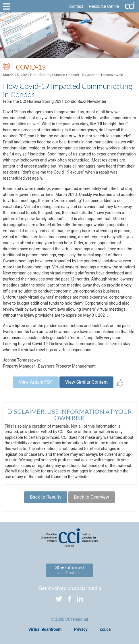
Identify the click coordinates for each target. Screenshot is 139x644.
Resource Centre (104, 6)
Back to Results (46, 497)
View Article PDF (36, 382)
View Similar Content (86, 382)
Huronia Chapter (66, 75)
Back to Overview (92, 497)
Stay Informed (69, 570)
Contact (76, 6)
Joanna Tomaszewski (105, 75)
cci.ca (105, 629)
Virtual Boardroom (45, 629)
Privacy (81, 629)
